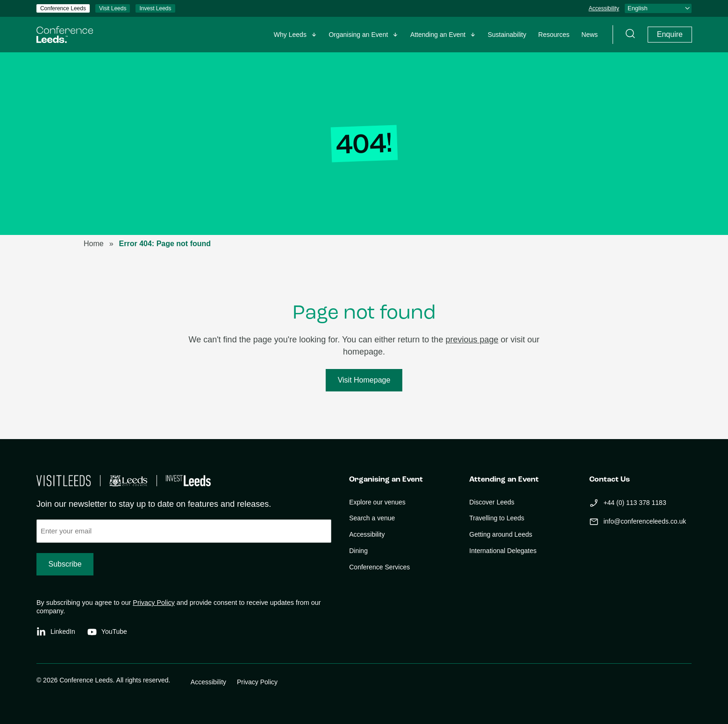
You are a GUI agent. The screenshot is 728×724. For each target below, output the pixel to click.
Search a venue (372, 518)
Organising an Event (358, 35)
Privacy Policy (154, 603)
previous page (472, 340)
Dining (358, 551)
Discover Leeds (492, 502)
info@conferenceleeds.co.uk (645, 521)
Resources (554, 35)
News (589, 35)
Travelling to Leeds (497, 518)
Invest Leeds (155, 8)
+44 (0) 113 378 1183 (635, 503)
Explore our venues (377, 502)
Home (94, 244)
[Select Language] (658, 8)
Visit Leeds (113, 8)
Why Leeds (290, 35)
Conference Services (379, 567)
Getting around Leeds (501, 534)
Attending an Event (438, 35)
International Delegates (503, 551)
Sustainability (507, 35)
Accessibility (604, 8)
